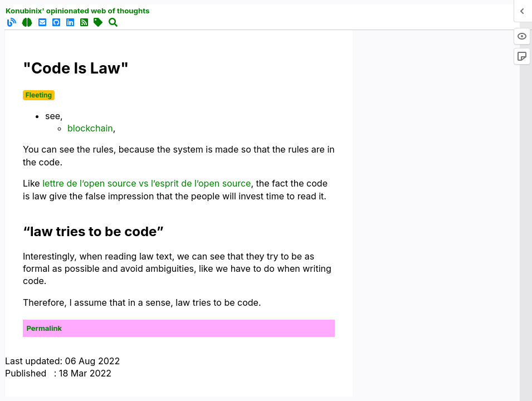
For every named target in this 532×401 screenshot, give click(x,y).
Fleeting (39, 95)
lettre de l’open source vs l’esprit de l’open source (147, 183)
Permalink (45, 328)
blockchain (90, 128)
